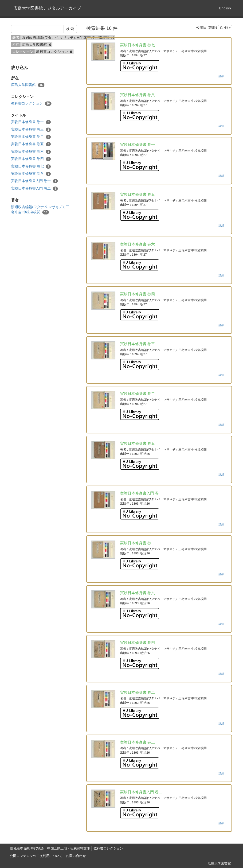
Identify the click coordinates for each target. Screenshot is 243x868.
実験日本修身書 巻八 (31, 174)
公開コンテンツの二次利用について (36, 856)
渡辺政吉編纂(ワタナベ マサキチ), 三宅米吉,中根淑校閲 (40, 210)
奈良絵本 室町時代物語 (27, 848)
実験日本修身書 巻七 (31, 166)
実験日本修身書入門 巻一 (34, 181)
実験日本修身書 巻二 (31, 137)
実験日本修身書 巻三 (31, 130)
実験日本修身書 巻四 (31, 159)
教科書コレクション (31, 103)
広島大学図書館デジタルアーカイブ (47, 8)
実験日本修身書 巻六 (31, 152)
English (225, 8)
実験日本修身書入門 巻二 (34, 189)
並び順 (225, 28)
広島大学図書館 (28, 85)
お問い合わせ (76, 856)
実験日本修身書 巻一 (31, 122)
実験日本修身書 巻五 (31, 144)
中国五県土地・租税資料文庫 (69, 848)
